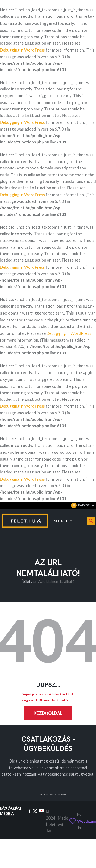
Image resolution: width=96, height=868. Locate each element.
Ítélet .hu (29, 573)
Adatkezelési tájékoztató (48, 786)
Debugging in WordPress (22, 49)
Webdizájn (87, 813)
